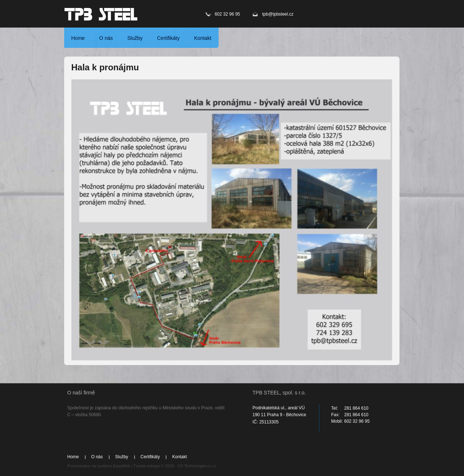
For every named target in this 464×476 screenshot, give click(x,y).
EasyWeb (122, 466)
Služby (135, 38)
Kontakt (202, 38)
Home (78, 38)
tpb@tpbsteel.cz (278, 14)
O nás (106, 38)
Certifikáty (168, 38)
